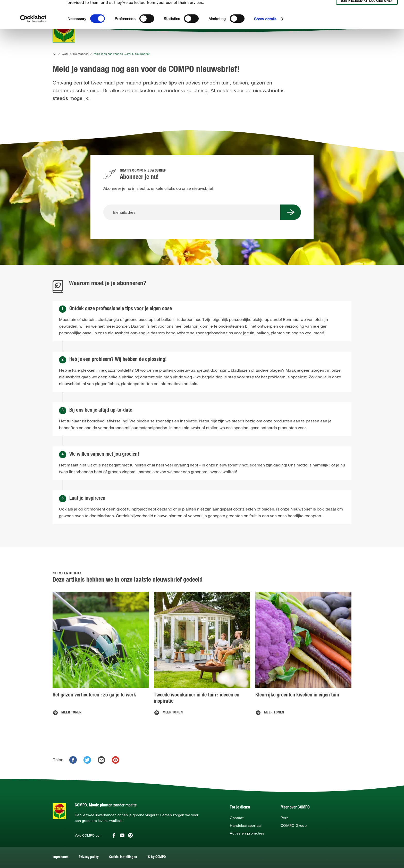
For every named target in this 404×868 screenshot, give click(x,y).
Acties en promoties (247, 833)
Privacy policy (89, 857)
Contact (237, 818)
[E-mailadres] (192, 212)
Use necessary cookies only (367, 29)
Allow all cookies (366, 10)
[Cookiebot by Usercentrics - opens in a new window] (33, 47)
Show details (265, 47)
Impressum (61, 857)
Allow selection (366, 19)
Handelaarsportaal (246, 826)
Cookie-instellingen (123, 857)
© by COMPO (157, 857)
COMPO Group (294, 826)
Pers (284, 818)
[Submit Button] (291, 212)
